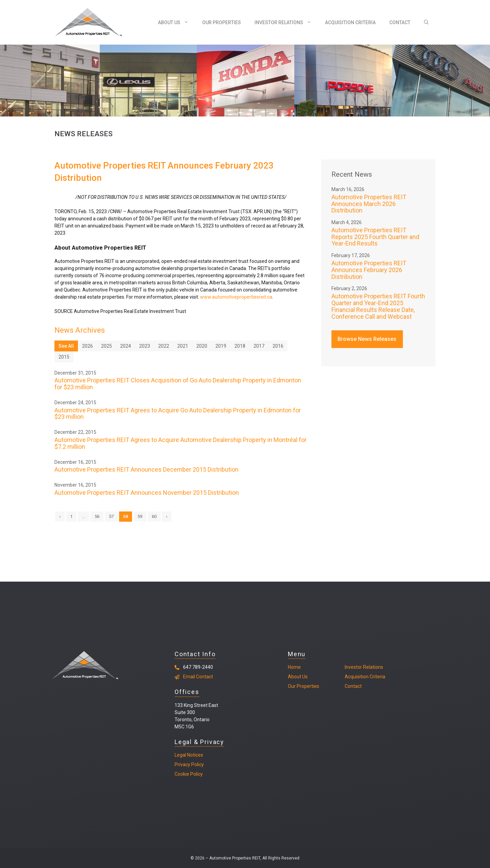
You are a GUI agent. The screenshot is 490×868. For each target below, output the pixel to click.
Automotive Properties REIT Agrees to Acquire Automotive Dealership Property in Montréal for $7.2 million (181, 443)
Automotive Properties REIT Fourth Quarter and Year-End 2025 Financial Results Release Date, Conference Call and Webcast (378, 306)
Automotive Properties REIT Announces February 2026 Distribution (369, 270)
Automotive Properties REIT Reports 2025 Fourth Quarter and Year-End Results (375, 237)
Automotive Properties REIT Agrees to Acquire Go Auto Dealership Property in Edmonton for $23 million (178, 414)
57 (111, 516)
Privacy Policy (189, 764)
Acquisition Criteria (350, 22)
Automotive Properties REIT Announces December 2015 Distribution (146, 469)
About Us (177, 22)
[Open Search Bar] (426, 22)
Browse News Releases (367, 339)
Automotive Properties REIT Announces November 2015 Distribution (147, 493)
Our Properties (222, 22)
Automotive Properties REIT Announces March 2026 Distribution (369, 204)
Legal (180, 755)
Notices (195, 755)
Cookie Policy (189, 774)
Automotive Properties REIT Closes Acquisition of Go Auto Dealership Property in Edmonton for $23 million (178, 384)
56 (97, 516)
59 (140, 516)
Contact (400, 22)
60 (154, 516)
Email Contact (198, 677)
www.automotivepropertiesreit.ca (236, 297)
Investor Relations (286, 22)
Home (294, 667)
